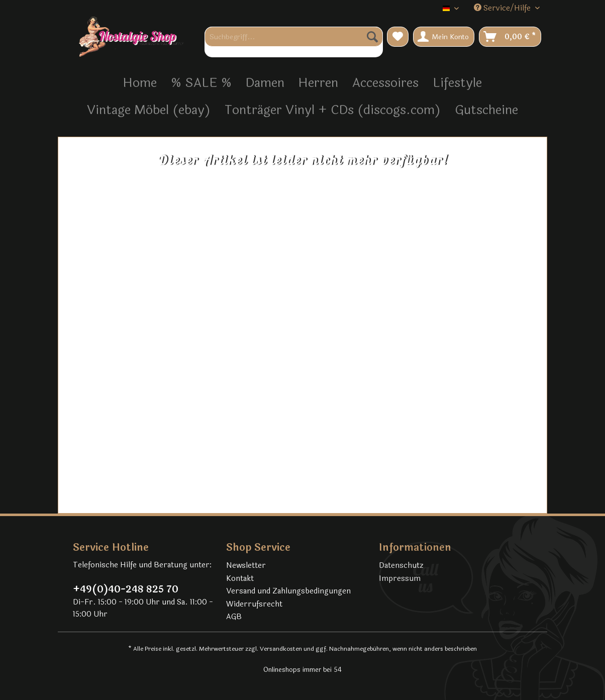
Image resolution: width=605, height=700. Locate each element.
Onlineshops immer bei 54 (302, 670)
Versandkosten (281, 649)
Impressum (400, 579)
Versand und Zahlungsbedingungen (288, 591)
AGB (234, 617)
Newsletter (246, 566)
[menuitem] (294, 42)
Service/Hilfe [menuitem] (503, 8)
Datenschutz (401, 566)
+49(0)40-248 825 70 (126, 589)
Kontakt (240, 579)
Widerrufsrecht (254, 604)
